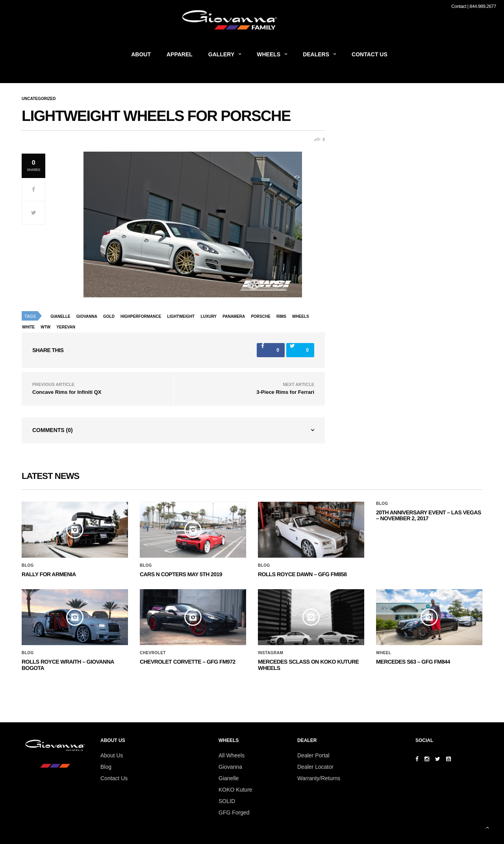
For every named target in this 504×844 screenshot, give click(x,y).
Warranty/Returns (319, 778)
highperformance (141, 316)
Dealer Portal (313, 755)
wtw (45, 327)
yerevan (66, 327)
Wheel (384, 653)
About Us (112, 755)
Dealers (316, 54)
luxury (208, 316)
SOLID (227, 801)
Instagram (271, 653)
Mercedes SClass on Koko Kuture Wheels (308, 665)
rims (281, 316)
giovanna (87, 316)
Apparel (180, 54)
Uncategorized (39, 99)
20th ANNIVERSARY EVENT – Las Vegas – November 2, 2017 (429, 515)
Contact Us (370, 54)
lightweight (181, 316)
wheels (301, 316)
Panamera (234, 316)
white (28, 327)
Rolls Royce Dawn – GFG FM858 (302, 574)
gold (109, 316)
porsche (260, 316)
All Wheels (232, 755)
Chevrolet (153, 653)
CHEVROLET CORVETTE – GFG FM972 (188, 662)
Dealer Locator (315, 767)
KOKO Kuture (235, 790)
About (141, 54)
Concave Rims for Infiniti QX (67, 392)
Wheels (269, 54)
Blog (28, 566)
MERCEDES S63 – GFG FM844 (413, 662)
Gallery (221, 54)
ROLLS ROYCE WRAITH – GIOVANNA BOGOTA (68, 665)
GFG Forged (234, 812)
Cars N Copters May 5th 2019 (181, 574)
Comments (53, 430)
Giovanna (230, 767)
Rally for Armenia (49, 574)
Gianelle (60, 316)
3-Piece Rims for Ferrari (285, 392)
